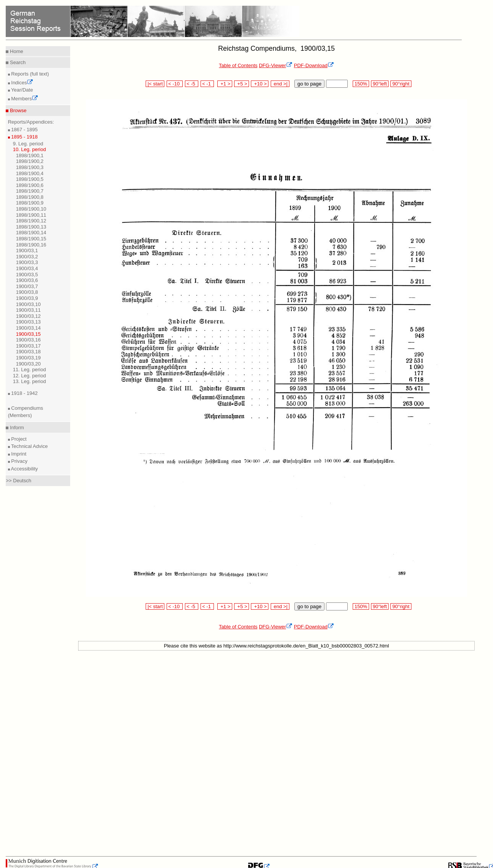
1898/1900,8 (30, 197)
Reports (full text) (30, 74)
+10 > (260, 84)
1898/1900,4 (30, 173)
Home (16, 51)
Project (18, 439)
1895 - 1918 (24, 137)
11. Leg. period (30, 370)
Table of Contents (238, 65)
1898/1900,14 (31, 233)
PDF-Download (314, 65)
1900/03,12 (28, 316)
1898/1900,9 (30, 203)
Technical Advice (29, 446)
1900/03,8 (27, 292)
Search (17, 62)
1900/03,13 (28, 322)
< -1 (207, 84)
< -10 (175, 84)
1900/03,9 (27, 298)
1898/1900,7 (30, 191)
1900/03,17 (28, 346)
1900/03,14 (28, 328)
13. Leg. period (30, 381)
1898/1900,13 (31, 227)
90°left (380, 84)
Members (24, 99)
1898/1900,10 (31, 209)
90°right (401, 84)
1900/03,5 (27, 275)
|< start (155, 84)
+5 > (242, 84)
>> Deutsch (18, 481)
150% (361, 84)
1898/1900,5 (30, 179)
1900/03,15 (28, 334)
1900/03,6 (27, 280)
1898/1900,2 (30, 161)
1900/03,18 (28, 352)
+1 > (225, 84)
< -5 (192, 84)
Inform (16, 428)
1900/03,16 (28, 340)
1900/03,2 (27, 257)
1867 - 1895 (24, 130)
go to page (309, 84)
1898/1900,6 (30, 185)
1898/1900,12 (31, 221)
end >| (280, 84)
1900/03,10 (28, 304)
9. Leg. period (28, 144)
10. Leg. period (30, 149)
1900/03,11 (28, 310)
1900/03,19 (28, 358)
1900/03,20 (28, 364)
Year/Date (22, 90)
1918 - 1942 (24, 393)
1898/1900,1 (30, 155)
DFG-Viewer (276, 65)
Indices (22, 83)
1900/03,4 (27, 268)
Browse (17, 110)
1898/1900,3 (30, 167)
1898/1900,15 (31, 239)
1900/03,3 (27, 262)
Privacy (19, 461)
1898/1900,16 (31, 245)
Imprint (18, 454)
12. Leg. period (30, 376)
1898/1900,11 (31, 215)
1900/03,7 (27, 286)
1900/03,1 (27, 250)
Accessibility (24, 469)
